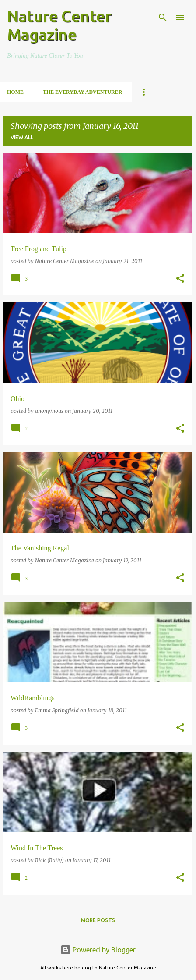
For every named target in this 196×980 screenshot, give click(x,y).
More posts (98, 920)
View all (22, 137)
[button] (180, 279)
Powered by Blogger (98, 950)
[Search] (163, 18)
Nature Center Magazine (59, 25)
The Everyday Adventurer (82, 92)
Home (15, 92)
